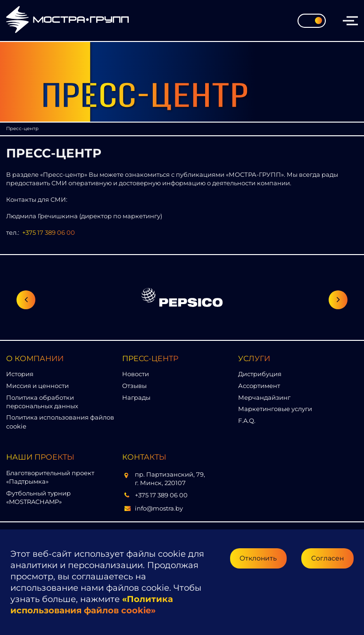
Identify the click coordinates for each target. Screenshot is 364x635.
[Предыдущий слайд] (26, 300)
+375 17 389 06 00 (49, 232)
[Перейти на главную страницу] (67, 21)
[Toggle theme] (312, 21)
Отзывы (134, 386)
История (20, 374)
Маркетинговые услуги (275, 409)
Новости (136, 374)
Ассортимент (259, 386)
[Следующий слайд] (338, 300)
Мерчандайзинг (264, 397)
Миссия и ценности (37, 386)
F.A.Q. (247, 421)
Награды (136, 397)
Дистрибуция (260, 374)
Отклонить (258, 558)
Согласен (327, 558)
